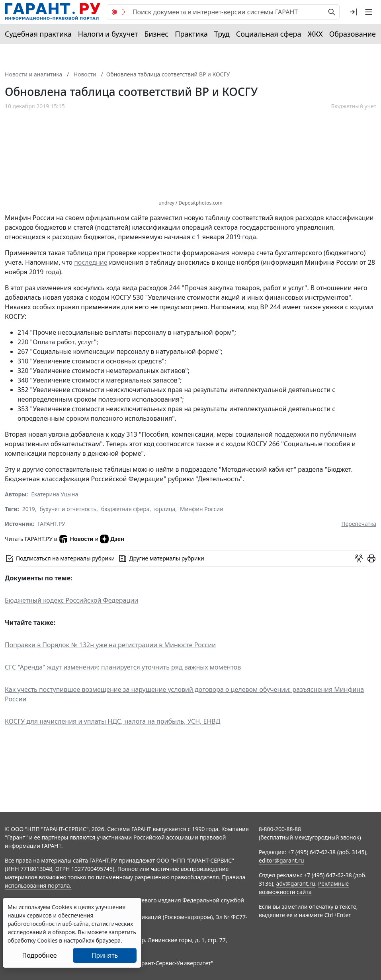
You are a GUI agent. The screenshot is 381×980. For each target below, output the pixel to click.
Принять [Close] (105, 955)
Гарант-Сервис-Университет (173, 963)
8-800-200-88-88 (280, 829)
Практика (191, 34)
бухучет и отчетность (68, 509)
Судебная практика (38, 34)
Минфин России (202, 509)
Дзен (112, 539)
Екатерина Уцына (55, 494)
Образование (353, 34)
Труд (222, 34)
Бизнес (156, 34)
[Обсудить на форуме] (359, 558)
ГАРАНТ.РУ (51, 524)
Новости (76, 539)
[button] (354, 12)
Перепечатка (359, 524)
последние (91, 262)
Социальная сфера (269, 34)
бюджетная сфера (125, 509)
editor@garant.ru (281, 860)
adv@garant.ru (296, 883)
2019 (29, 509)
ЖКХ (315, 34)
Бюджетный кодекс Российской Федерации (71, 600)
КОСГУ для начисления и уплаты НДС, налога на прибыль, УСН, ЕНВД (112, 721)
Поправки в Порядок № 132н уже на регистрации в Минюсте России (110, 645)
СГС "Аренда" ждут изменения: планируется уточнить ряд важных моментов (123, 667)
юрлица (165, 509)
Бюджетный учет (354, 106)
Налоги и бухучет (108, 34)
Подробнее (39, 955)
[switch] (118, 12)
